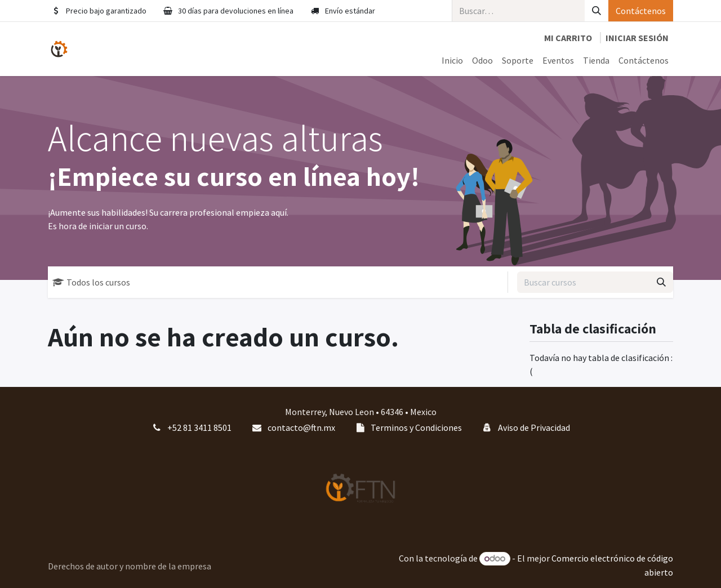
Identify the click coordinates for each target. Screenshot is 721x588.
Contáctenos (641, 11)
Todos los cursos (91, 282)
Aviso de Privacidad (534, 427)
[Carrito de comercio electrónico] (568, 38)
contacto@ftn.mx (301, 427)
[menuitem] (452, 60)
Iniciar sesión (637, 38)
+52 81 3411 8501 (199, 427)
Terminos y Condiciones (416, 427)
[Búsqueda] (597, 11)
